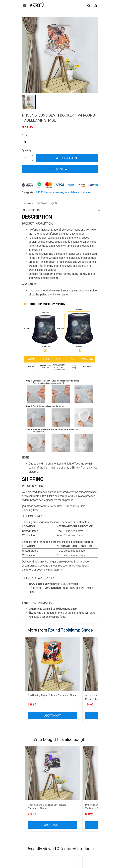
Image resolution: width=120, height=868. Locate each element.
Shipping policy (31, 781)
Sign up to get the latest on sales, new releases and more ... (57, 832)
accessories (56, 192)
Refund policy (30, 787)
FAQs (25, 810)
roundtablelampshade (77, 192)
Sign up (90, 839)
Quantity (27, 150)
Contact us (28, 804)
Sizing (26, 815)
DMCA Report (52, 853)
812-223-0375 (30, 750)
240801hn (42, 192)
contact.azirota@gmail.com (38, 755)
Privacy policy (30, 770)
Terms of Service (32, 776)
